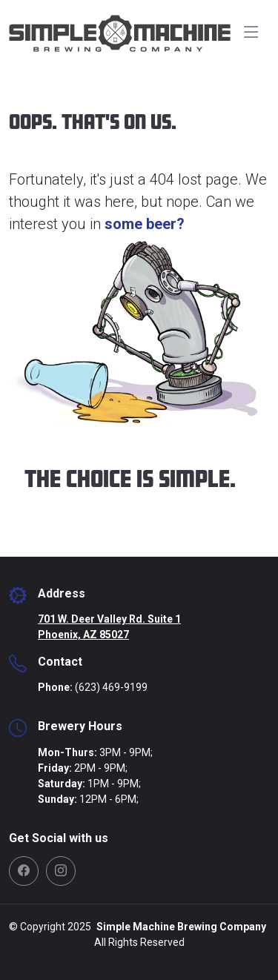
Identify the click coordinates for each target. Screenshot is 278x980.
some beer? (145, 224)
